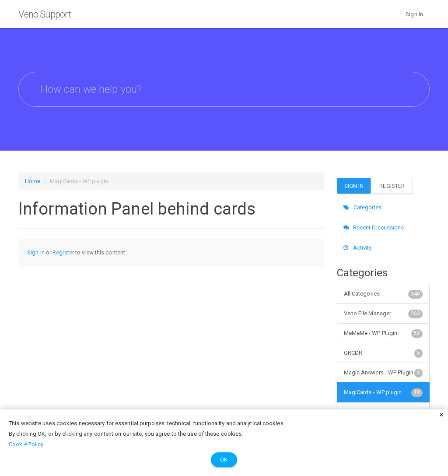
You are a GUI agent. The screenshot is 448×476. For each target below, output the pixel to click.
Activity (358, 248)
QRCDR (383, 353)
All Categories (383, 294)
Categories (362, 207)
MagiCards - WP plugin (383, 392)
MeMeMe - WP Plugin (383, 333)
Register (63, 252)
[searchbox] (224, 89)
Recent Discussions (374, 227)
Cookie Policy (26, 444)
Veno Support (45, 14)
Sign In (414, 14)
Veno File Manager (383, 314)
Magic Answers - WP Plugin (383, 373)
